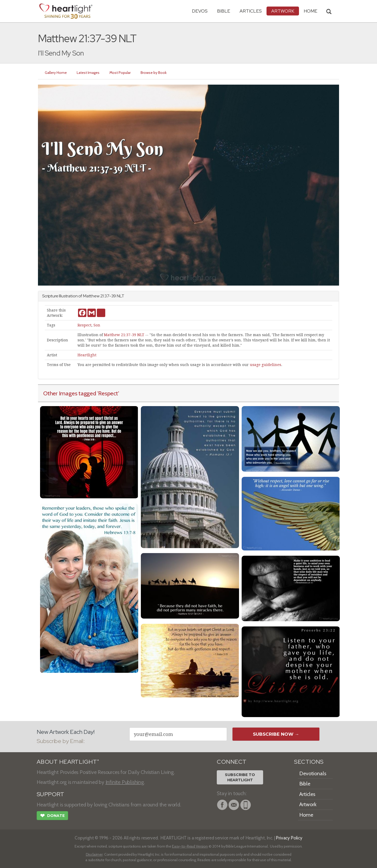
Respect (84, 325)
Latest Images (88, 73)
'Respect (108, 393)
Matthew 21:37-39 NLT (124, 335)
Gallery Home (56, 73)
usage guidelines (265, 365)
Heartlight (87, 355)
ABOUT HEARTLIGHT (68, 762)
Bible (224, 11)
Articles (251, 11)
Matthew (91, 296)
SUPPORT (50, 794)
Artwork (283, 11)
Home (306, 815)
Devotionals (313, 773)
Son (97, 325)
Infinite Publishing (125, 782)
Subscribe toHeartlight (240, 777)
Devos (200, 11)
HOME (311, 11)
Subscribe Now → (276, 734)
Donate (52, 816)
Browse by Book (154, 73)
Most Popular (120, 73)
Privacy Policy (289, 838)
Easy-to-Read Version (190, 846)
